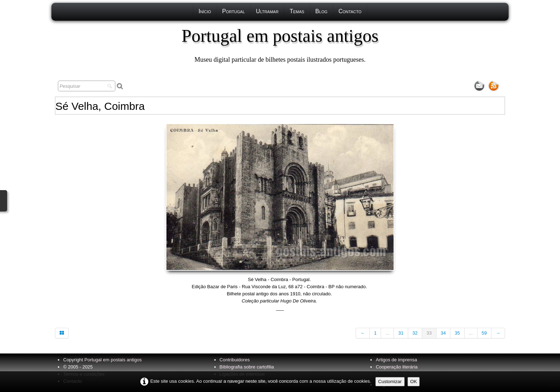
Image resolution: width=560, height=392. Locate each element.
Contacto (350, 11)
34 (443, 333)
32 (415, 333)
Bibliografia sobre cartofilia (247, 367)
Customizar (390, 381)
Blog (321, 11)
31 (401, 333)
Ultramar (267, 11)
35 (457, 333)
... (387, 333)
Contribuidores (235, 360)
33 (429, 333)
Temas (297, 11)
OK (414, 381)
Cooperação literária (397, 367)
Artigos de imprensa (396, 360)
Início (205, 11)
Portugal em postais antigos (113, 360)
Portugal (234, 11)
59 (484, 333)
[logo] (280, 45)
